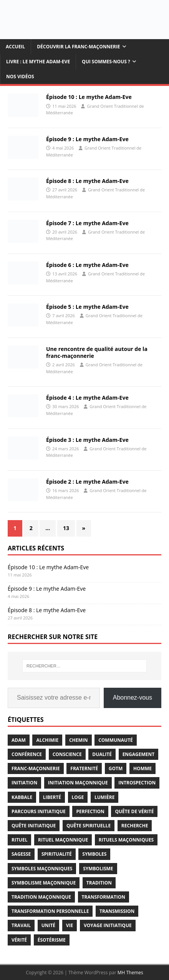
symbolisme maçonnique (44, 883)
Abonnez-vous (133, 698)
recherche (135, 826)
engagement (139, 754)
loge (78, 797)
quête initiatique (34, 826)
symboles (94, 854)
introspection (137, 783)
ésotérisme (52, 940)
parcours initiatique (39, 811)
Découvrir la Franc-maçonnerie (78, 47)
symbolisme (98, 869)
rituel (19, 840)
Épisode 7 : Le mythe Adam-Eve (87, 223)
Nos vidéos (20, 77)
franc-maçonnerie (36, 768)
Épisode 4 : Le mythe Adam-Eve (87, 398)
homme (142, 768)
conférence (27, 754)
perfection (90, 811)
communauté (116, 740)
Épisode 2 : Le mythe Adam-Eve (87, 482)
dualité (102, 754)
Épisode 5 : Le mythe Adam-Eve (87, 307)
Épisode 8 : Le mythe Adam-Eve (87, 181)
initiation (24, 783)
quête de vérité (134, 811)
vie (70, 925)
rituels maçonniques (126, 840)
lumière (105, 797)
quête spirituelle (89, 826)
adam (19, 740)
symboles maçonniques (42, 869)
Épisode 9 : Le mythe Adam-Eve (87, 139)
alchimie (47, 740)
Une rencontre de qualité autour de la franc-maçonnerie (97, 352)
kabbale (22, 797)
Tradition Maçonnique (41, 897)
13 (66, 528)
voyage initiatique (108, 925)
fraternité (84, 768)
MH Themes (130, 973)
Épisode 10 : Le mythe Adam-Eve (89, 97)
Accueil (15, 47)
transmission (117, 911)
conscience (67, 754)
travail (21, 925)
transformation (104, 897)
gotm (116, 768)
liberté (52, 797)
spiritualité (57, 854)
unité (48, 925)
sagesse (21, 854)
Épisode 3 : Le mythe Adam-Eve (87, 440)
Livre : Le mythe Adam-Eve (38, 62)
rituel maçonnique (63, 840)
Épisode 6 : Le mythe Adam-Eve (87, 265)
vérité (19, 940)
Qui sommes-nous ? (106, 62)
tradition (99, 883)
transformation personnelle (50, 911)
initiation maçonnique (78, 783)
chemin (79, 740)
